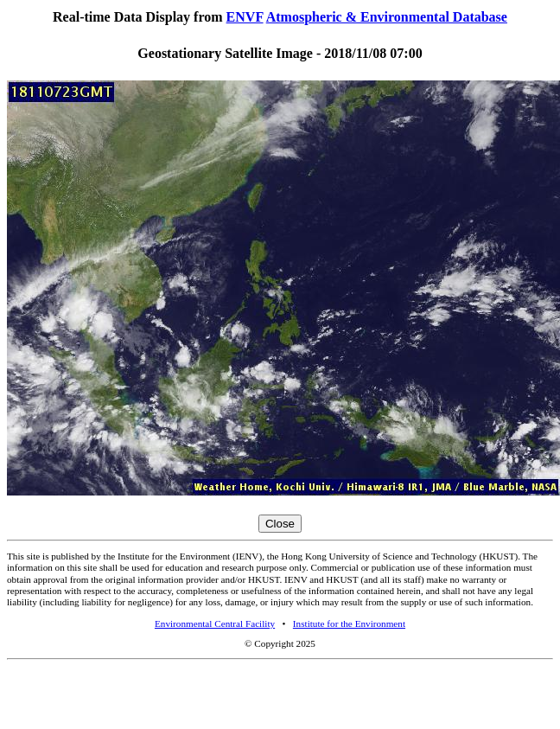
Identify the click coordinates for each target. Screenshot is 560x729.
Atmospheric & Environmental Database (387, 17)
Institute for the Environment (349, 623)
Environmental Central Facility (215, 623)
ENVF (245, 17)
